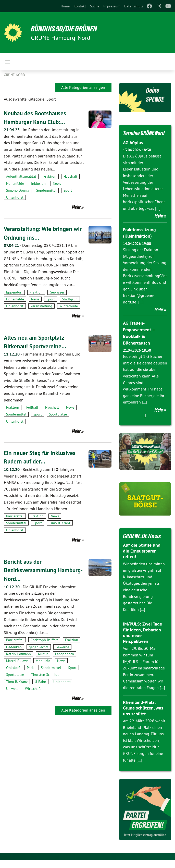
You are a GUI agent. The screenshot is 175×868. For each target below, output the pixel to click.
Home (65, 6)
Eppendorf (14, 292)
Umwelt (12, 688)
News (57, 184)
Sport (68, 190)
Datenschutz (134, 6)
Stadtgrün (70, 299)
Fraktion (50, 176)
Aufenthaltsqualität (21, 176)
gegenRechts (39, 647)
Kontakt (80, 6)
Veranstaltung (41, 306)
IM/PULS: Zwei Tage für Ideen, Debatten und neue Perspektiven (142, 640)
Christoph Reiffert (44, 640)
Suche (95, 6)
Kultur (43, 654)
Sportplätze (58, 414)
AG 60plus (133, 151)
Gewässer (57, 292)
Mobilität (43, 661)
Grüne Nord (14, 75)
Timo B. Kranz (60, 523)
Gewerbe (62, 647)
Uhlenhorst (15, 197)
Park (30, 668)
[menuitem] (65, 6)
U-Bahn (40, 681)
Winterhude (69, 306)
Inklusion (38, 184)
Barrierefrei (15, 516)
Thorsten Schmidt (45, 675)
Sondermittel (46, 190)
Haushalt (70, 176)
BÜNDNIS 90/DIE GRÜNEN (67, 29)
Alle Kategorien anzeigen (83, 87)
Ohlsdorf (13, 668)
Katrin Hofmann (18, 654)
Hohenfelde (15, 184)
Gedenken (14, 647)
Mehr (76, 207)
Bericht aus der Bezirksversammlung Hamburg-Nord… (31, 570)
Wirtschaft (33, 688)
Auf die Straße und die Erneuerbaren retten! (142, 558)
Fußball (32, 407)
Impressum (112, 6)
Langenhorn (65, 654)
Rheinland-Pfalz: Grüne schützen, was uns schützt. (143, 715)
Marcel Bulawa (17, 661)
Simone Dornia (18, 190)
